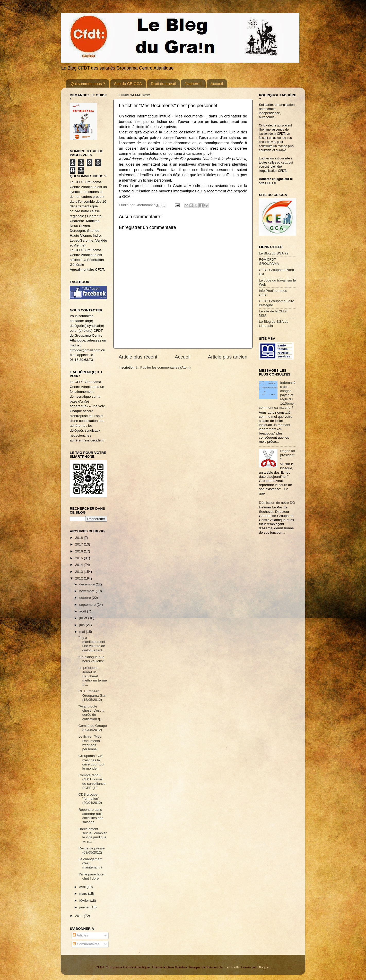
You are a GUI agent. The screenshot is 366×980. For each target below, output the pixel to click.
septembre (88, 605)
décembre (88, 584)
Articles (80, 935)
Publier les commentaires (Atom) (165, 367)
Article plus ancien (228, 357)
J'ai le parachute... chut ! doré (93, 876)
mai (83, 632)
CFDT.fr (271, 183)
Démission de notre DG (277, 503)
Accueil (217, 84)
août (83, 611)
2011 (80, 916)
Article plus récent (138, 357)
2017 (80, 544)
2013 (80, 572)
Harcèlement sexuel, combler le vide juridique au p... (93, 835)
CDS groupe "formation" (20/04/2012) (90, 799)
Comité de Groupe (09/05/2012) (93, 728)
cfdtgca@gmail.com (85, 350)
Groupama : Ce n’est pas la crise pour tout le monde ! (92, 762)
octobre (86, 598)
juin (82, 625)
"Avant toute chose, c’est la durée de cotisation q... (92, 713)
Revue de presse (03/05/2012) (92, 850)
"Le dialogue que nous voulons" (92, 659)
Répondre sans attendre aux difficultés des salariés (91, 816)
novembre (88, 591)
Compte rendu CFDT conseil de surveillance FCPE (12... (92, 781)
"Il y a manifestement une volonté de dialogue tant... (92, 644)
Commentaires (86, 944)
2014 (80, 565)
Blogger (264, 967)
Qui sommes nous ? (88, 84)
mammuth (231, 967)
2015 (80, 558)
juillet (84, 618)
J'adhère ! (193, 84)
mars (84, 894)
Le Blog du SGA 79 (274, 253)
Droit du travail (163, 84)
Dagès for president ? (288, 455)
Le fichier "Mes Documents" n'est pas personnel (90, 743)
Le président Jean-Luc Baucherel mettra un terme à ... (93, 676)
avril (83, 887)
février (85, 901)
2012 (80, 578)
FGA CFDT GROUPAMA (269, 262)
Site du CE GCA (128, 84)
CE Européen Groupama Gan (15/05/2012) (92, 695)
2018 (80, 538)
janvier (85, 907)
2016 (80, 551)
